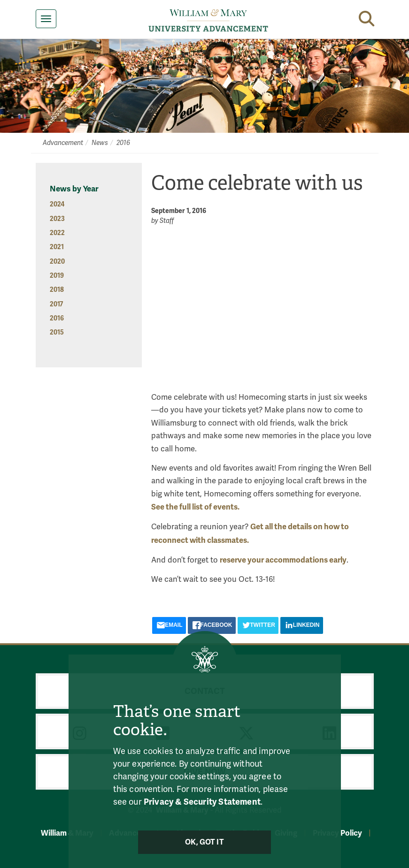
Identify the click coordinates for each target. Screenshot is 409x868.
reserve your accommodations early (283, 560)
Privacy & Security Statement (202, 801)
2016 (123, 143)
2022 (57, 233)
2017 (56, 304)
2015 (57, 332)
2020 (57, 262)
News (100, 143)
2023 (57, 219)
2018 (57, 290)
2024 (57, 204)
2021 (57, 247)
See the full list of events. (195, 507)
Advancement (63, 143)
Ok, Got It (204, 842)
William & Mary (67, 833)
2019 (57, 276)
